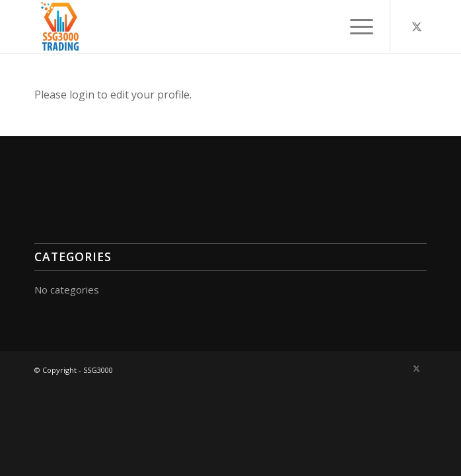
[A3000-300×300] (191, 26)
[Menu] (355, 26)
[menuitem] (355, 26)
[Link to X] (417, 26)
